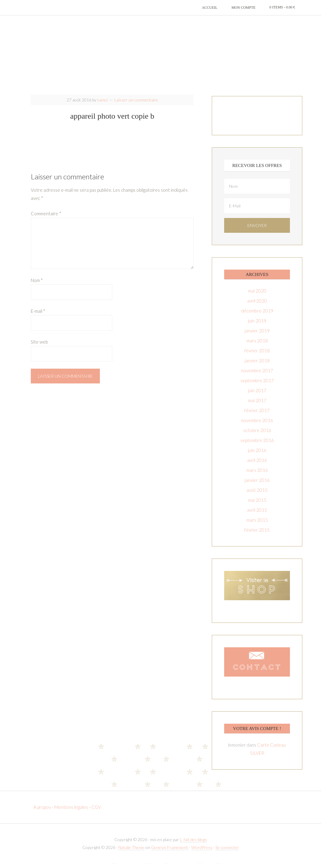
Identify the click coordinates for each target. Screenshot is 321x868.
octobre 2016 (257, 435)
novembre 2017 (257, 375)
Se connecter (227, 852)
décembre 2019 (257, 315)
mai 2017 (257, 405)
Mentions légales (71, 812)
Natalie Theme (131, 852)
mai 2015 (257, 505)
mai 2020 (257, 296)
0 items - (282, 7)
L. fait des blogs (193, 845)
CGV (96, 812)
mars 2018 (257, 345)
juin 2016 (257, 455)
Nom (37, 285)
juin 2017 (257, 395)
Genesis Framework (170, 852)
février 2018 (257, 355)
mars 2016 (257, 475)
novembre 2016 (257, 425)
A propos (43, 812)
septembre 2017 (257, 385)
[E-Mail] (257, 211)
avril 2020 (257, 306)
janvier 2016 (257, 485)
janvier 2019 (257, 335)
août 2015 (257, 495)
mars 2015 (257, 525)
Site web (39, 347)
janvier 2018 (257, 365)
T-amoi (160, 57)
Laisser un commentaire (136, 105)
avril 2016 (257, 465)
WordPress (202, 852)
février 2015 (257, 535)
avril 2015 (257, 515)
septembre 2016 (257, 445)
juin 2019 (257, 325)
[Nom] (257, 191)
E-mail (38, 316)
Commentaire (46, 218)
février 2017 (257, 415)
